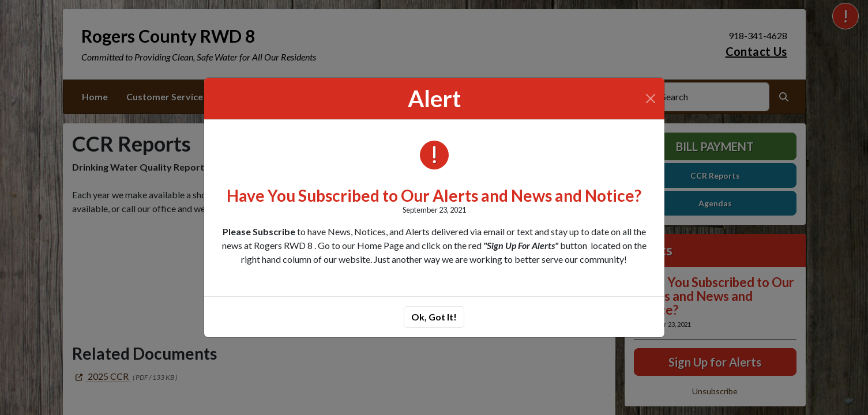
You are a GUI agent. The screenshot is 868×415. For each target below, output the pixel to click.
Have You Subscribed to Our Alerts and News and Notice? (434, 195)
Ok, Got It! (434, 317)
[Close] (651, 99)
